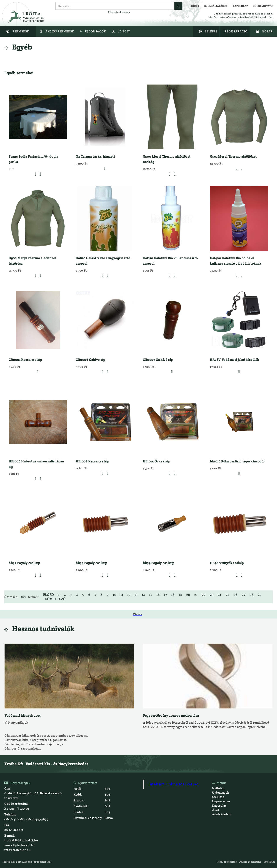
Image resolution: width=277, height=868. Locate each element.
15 (151, 595)
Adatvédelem (222, 814)
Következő (55, 599)
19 (180, 595)
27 (243, 595)
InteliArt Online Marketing (173, 784)
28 (251, 595)
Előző (49, 595)
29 (260, 595)
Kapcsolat (219, 806)
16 (158, 595)
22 (204, 595)
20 (188, 595)
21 (196, 595)
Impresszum (221, 801)
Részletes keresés (119, 12)
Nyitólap (218, 788)
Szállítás (218, 797)
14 (143, 595)
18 (173, 595)
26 (235, 595)
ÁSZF (216, 810)
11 (122, 595)
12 (129, 595)
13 (136, 595)
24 (220, 595)
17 (165, 595)
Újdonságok (221, 793)
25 (228, 595)
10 (115, 595)
